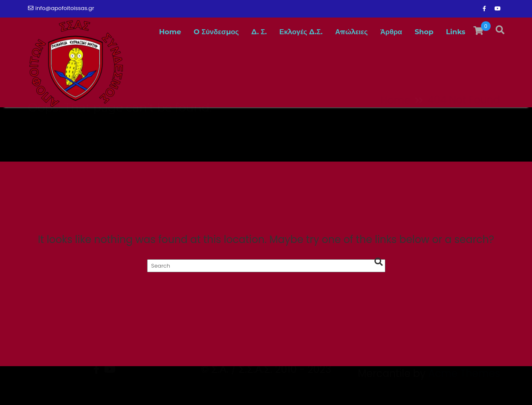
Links (456, 32)
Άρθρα (391, 32)
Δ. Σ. (259, 32)
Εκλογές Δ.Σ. (301, 32)
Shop (424, 32)
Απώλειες (351, 32)
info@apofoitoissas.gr (61, 8)
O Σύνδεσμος (216, 32)
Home (170, 32)
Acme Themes (464, 390)
